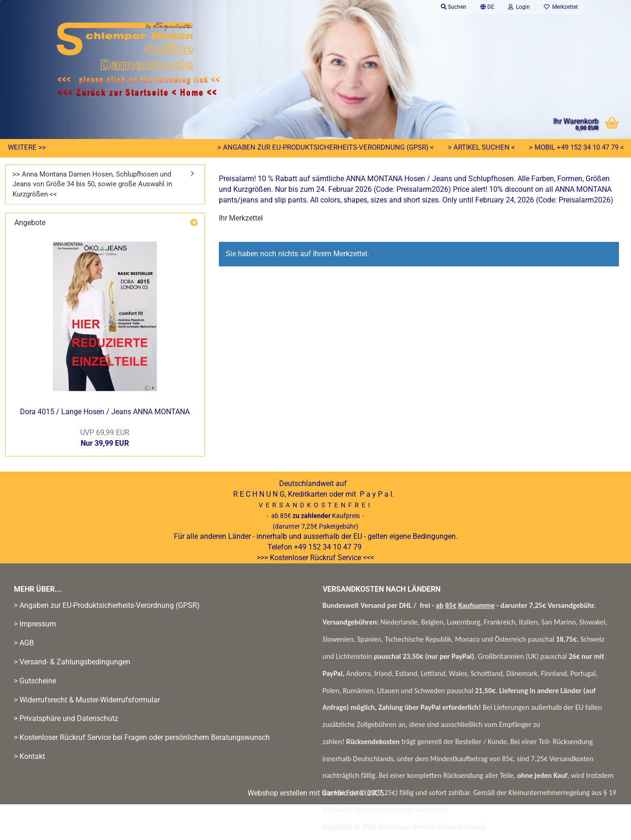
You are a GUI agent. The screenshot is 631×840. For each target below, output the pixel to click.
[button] (487, 7)
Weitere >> (27, 147)
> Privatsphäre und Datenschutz (66, 718)
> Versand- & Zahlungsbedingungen (72, 662)
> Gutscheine (35, 681)
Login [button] (519, 7)
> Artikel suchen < (481, 147)
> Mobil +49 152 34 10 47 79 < (577, 147)
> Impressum (35, 624)
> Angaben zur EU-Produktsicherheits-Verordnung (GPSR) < (326, 147)
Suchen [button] (454, 7)
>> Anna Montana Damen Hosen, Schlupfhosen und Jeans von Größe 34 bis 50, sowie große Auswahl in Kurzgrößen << (92, 184)
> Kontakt (29, 756)
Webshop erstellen (277, 793)
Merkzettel (561, 7)
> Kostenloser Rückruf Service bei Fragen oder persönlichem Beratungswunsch (142, 737)
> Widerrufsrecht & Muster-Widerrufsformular (87, 700)
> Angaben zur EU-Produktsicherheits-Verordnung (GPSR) (107, 605)
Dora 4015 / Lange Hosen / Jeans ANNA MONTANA (105, 412)
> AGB (24, 643)
